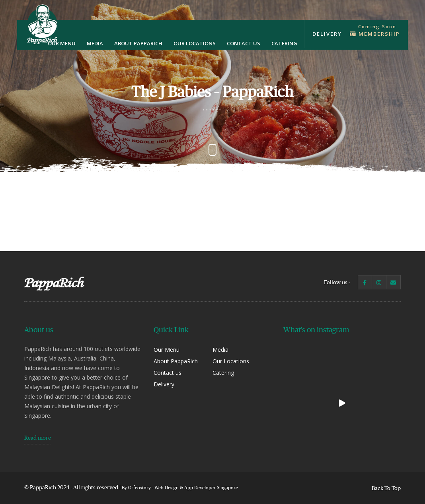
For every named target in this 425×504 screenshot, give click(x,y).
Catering (284, 43)
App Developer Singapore (211, 488)
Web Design (167, 488)
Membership (375, 34)
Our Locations (195, 43)
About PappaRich (138, 43)
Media (95, 43)
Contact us (244, 43)
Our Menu (62, 43)
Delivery (327, 34)
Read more (38, 438)
